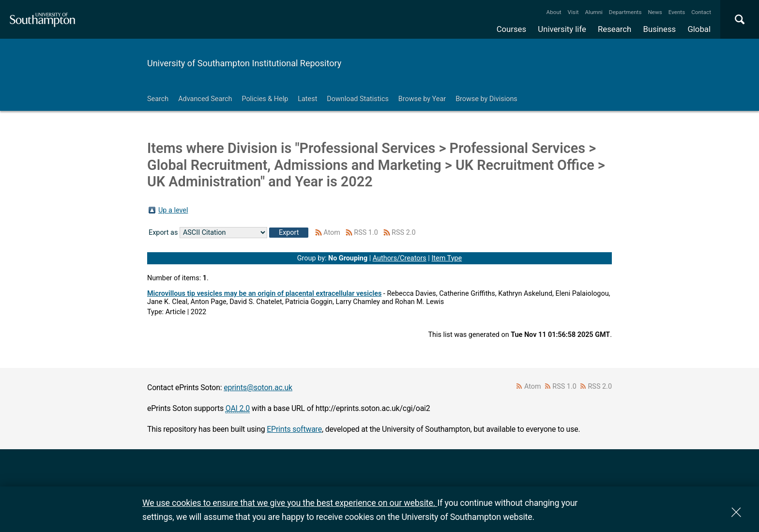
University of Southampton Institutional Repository (244, 63)
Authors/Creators (400, 258)
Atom (332, 233)
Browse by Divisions (486, 99)
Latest (307, 99)
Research (615, 29)
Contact (701, 12)
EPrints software (294, 429)
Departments (625, 12)
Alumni (593, 12)
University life (562, 29)
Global (699, 29)
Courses (511, 29)
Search (158, 99)
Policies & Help (265, 99)
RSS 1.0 (366, 233)
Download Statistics (358, 99)
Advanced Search (205, 99)
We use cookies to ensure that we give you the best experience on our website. (290, 503)
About (554, 12)
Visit (573, 12)
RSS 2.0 (404, 233)
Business (660, 29)
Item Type (447, 258)
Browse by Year (422, 99)
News (655, 12)
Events (677, 12)
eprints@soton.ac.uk (258, 388)
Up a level (173, 210)
